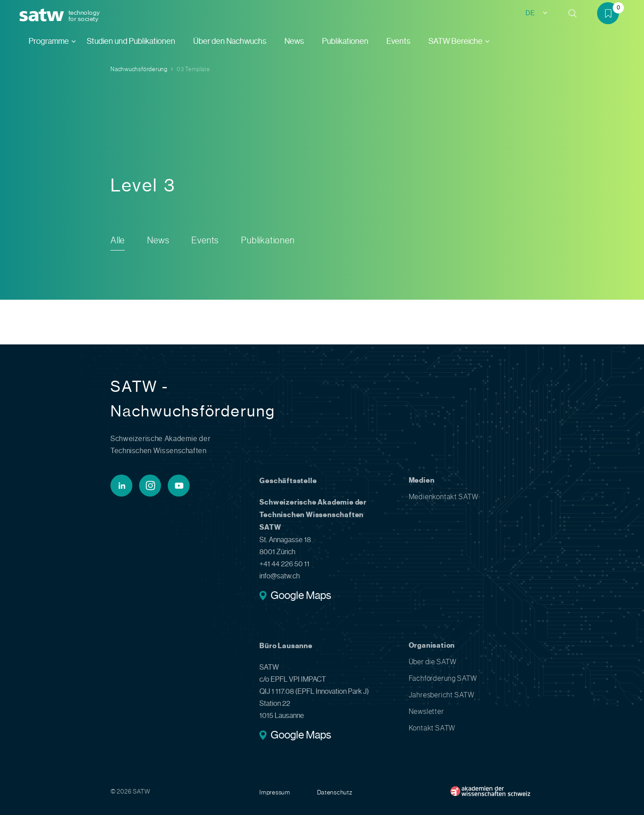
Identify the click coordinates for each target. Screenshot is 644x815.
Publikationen (345, 41)
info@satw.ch (280, 576)
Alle (118, 240)
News (294, 41)
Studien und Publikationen (131, 41)
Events (398, 41)
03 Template (193, 69)
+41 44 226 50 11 (284, 564)
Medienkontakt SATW (444, 497)
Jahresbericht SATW (442, 695)
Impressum (275, 792)
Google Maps (301, 596)
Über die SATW (433, 662)
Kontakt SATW (432, 728)
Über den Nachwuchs (230, 41)
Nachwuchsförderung (139, 69)
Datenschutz (335, 792)
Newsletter (426, 711)
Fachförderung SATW (443, 678)
